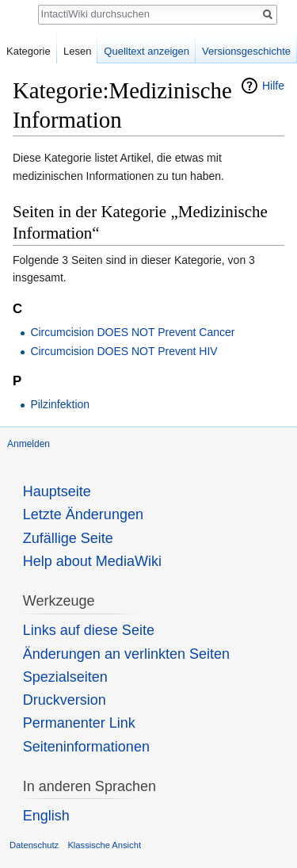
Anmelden (29, 444)
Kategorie (29, 51)
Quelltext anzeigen (147, 51)
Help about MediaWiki (92, 561)
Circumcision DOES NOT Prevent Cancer (132, 332)
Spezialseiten (65, 677)
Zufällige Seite (68, 538)
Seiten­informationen (86, 747)
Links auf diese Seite (89, 630)
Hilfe (273, 86)
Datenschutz (34, 845)
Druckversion (65, 700)
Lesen (77, 51)
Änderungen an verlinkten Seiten (126, 654)
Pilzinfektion (60, 404)
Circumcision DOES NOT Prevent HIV (124, 351)
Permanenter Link (79, 723)
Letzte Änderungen (83, 514)
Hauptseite (57, 491)
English (46, 816)
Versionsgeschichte (246, 51)
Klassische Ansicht (104, 845)
